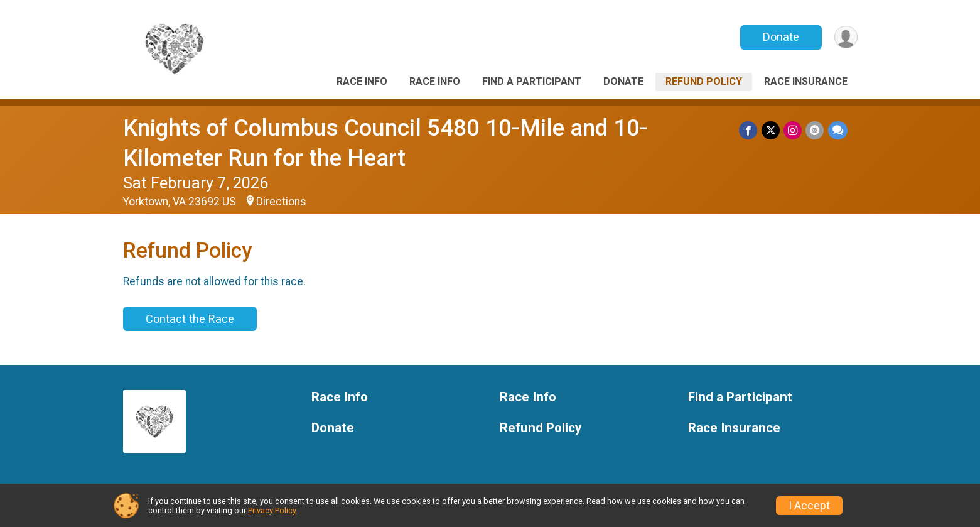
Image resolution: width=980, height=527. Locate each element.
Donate (780, 37)
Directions (281, 202)
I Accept (809, 506)
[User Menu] (846, 37)
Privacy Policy (272, 510)
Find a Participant (532, 81)
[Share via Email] (815, 130)
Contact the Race (190, 319)
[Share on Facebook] (749, 130)
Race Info (362, 81)
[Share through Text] (838, 130)
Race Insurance (806, 81)
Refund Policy (704, 81)
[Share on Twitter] (771, 130)
